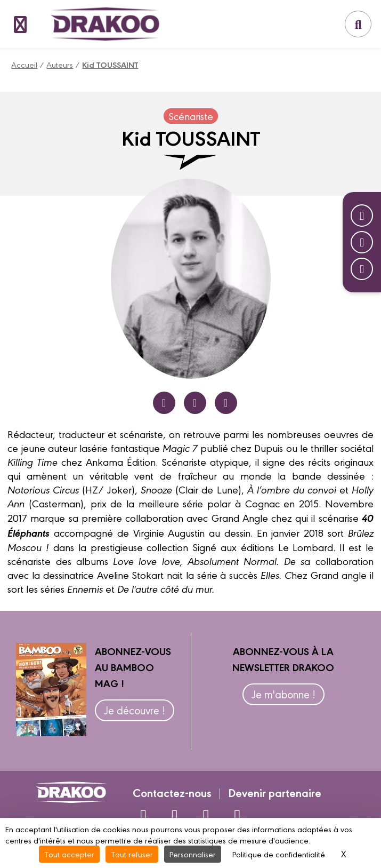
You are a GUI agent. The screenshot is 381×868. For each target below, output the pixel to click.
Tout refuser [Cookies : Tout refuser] (132, 854)
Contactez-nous (172, 792)
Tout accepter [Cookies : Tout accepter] (69, 854)
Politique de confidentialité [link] (279, 854)
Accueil (24, 64)
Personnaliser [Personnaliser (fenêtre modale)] (193, 854)
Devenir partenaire (275, 792)
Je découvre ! (135, 710)
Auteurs (60, 64)
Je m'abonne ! (283, 694)
